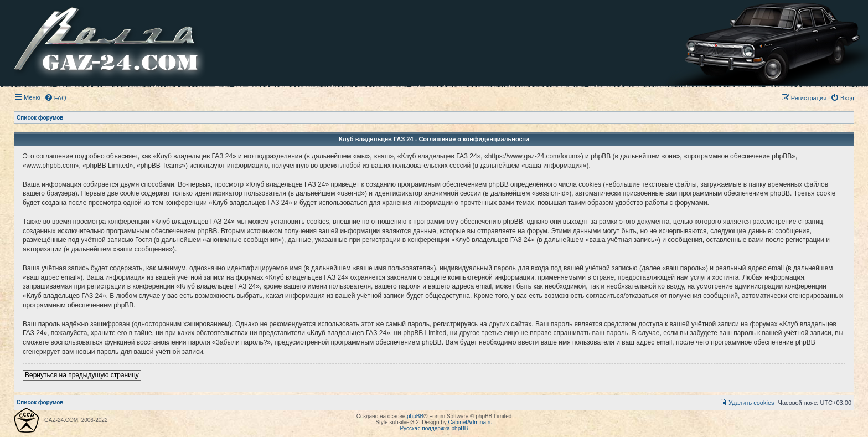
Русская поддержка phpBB (434, 428)
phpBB (415, 416)
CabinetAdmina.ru (471, 422)
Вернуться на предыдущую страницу (82, 375)
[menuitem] (55, 98)
